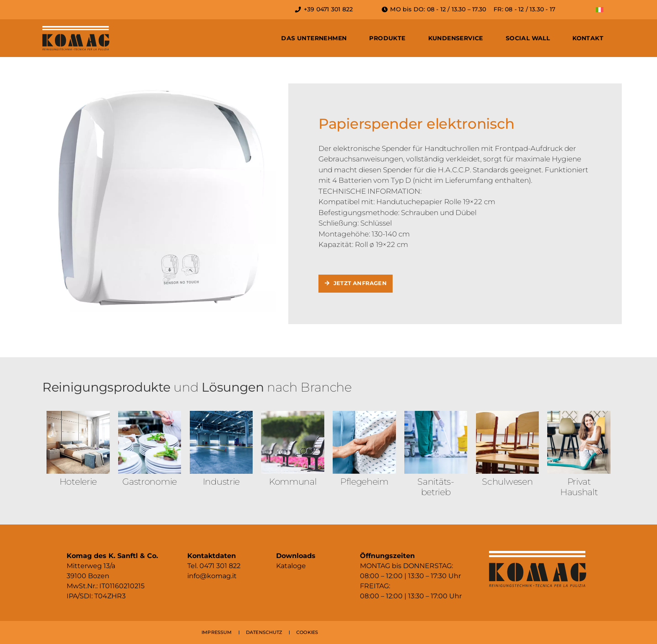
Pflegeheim (364, 482)
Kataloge (291, 566)
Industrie (221, 482)
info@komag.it (212, 576)
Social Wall (528, 38)
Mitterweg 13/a (91, 566)
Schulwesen (507, 482)
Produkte (387, 38)
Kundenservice (456, 38)
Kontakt (588, 38)
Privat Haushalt (579, 487)
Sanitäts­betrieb (436, 487)
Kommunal (293, 482)
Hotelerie (78, 482)
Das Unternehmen (314, 38)
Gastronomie (150, 482)
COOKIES (307, 632)
